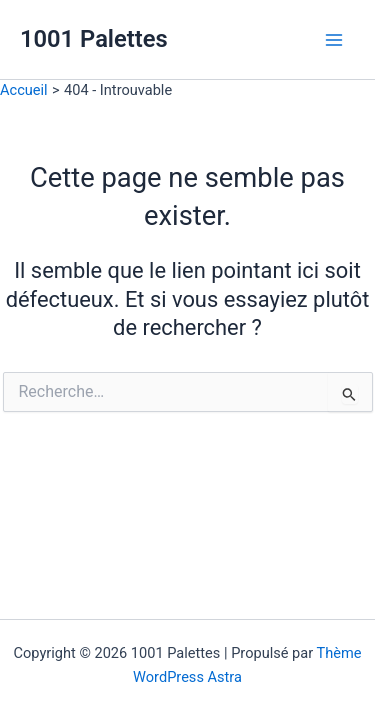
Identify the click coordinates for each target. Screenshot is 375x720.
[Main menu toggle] (334, 40)
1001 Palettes (94, 39)
